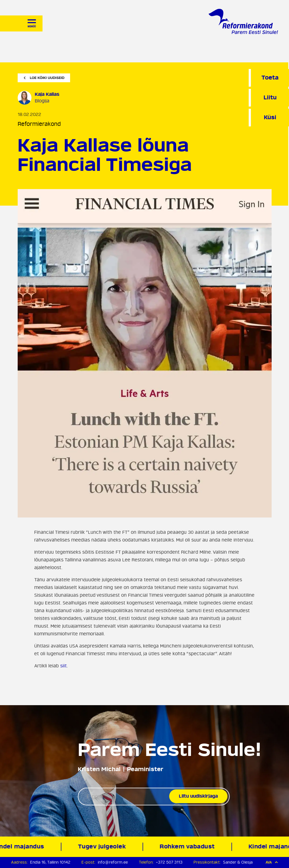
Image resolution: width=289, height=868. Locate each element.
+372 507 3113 (169, 862)
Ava (272, 862)
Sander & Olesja (238, 862)
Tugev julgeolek (103, 847)
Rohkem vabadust (189, 847)
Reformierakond (39, 124)
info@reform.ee (113, 862)
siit (63, 666)
